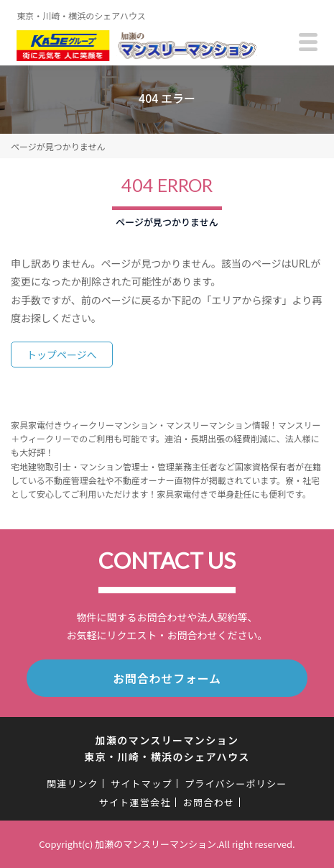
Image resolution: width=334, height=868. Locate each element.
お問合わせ (209, 802)
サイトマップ (142, 784)
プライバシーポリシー (236, 784)
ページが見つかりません (58, 146)
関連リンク (73, 784)
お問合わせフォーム (167, 678)
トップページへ (62, 355)
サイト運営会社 (135, 802)
